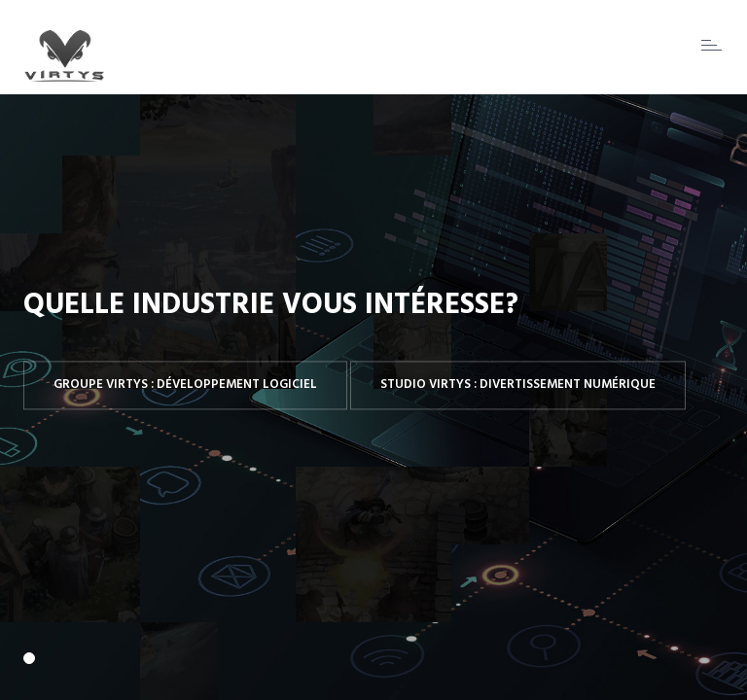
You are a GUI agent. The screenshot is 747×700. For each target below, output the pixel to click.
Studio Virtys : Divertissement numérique (518, 385)
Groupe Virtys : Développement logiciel (185, 385)
